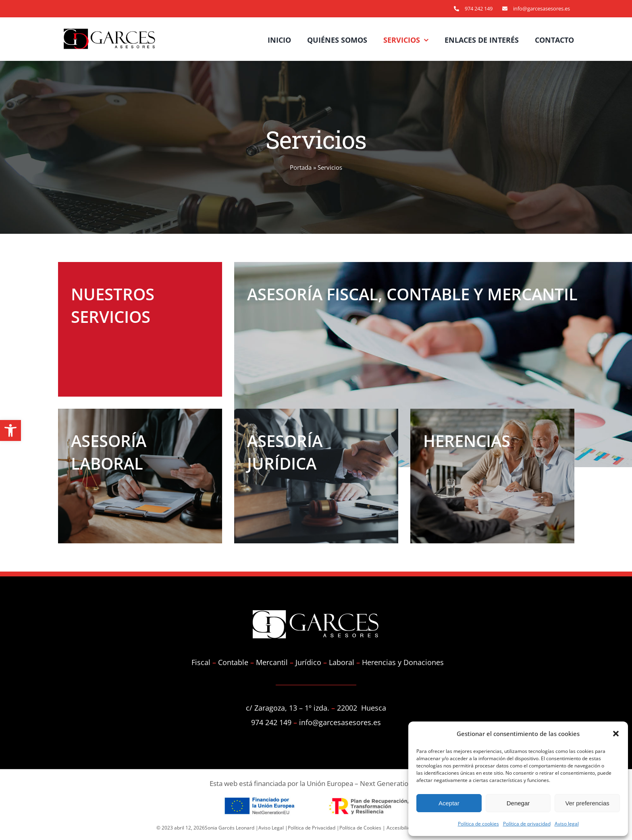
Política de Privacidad (312, 828)
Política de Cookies (360, 828)
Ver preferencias (587, 803)
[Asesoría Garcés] (123, 39)
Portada (301, 167)
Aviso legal (567, 824)
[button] (10, 430)
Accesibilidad (401, 828)
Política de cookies (478, 824)
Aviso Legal (271, 828)
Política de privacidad (527, 824)
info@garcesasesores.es (542, 8)
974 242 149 (479, 8)
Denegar (518, 803)
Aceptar (449, 803)
